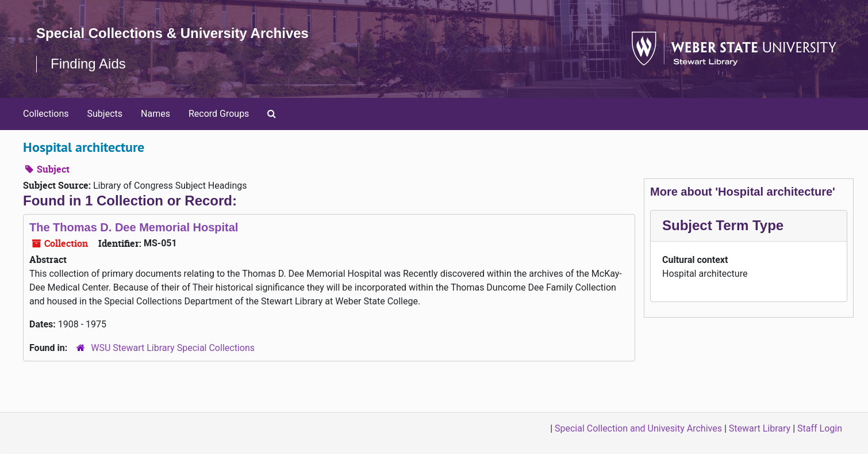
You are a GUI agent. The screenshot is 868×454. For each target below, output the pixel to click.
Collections (46, 114)
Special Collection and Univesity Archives (638, 428)
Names (155, 114)
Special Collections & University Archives (172, 33)
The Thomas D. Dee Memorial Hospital (134, 227)
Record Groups (219, 114)
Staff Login (820, 428)
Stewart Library (760, 428)
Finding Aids (88, 64)
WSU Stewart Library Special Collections (173, 348)
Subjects (105, 114)
